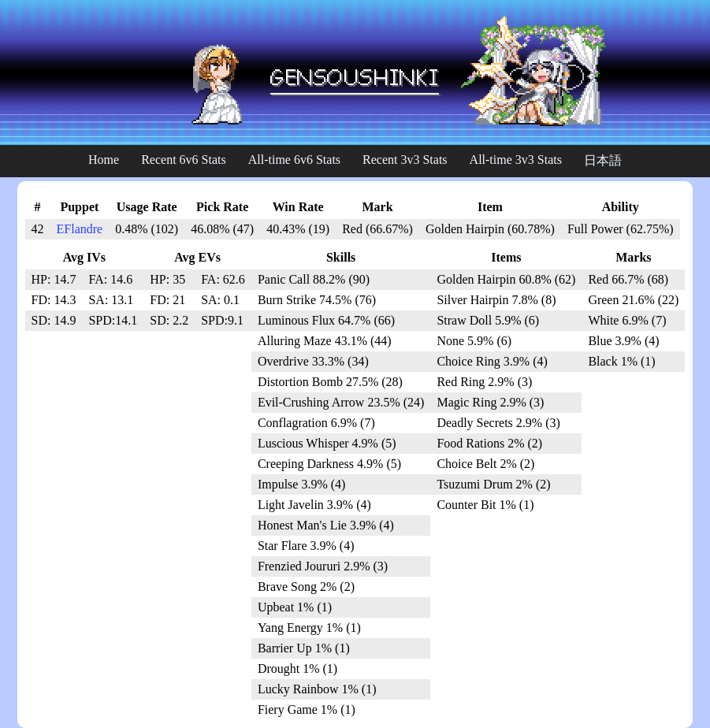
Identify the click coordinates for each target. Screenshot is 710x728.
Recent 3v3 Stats (405, 160)
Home (104, 160)
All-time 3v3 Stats (516, 160)
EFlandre (80, 229)
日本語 (603, 160)
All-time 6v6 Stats (294, 160)
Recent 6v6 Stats (184, 160)
